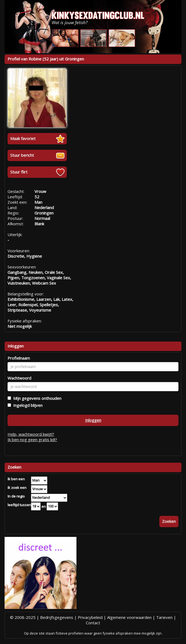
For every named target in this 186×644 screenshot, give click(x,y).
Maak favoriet (23, 138)
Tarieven (164, 617)
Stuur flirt (19, 172)
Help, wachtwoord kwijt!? (31, 434)
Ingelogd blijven (27, 405)
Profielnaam (19, 358)
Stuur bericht (22, 155)
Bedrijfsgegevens (57, 617)
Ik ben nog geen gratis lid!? (32, 439)
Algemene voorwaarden (129, 617)
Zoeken (169, 521)
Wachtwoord (19, 378)
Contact (93, 623)
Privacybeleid (90, 617)
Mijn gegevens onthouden (36, 398)
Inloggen (93, 420)
